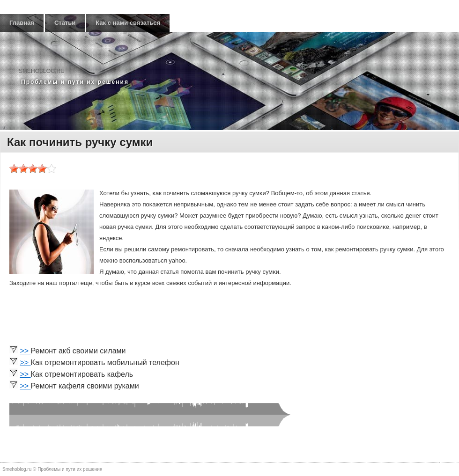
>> (25, 351)
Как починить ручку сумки (80, 142)
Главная (22, 23)
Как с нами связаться (128, 23)
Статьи (65, 23)
